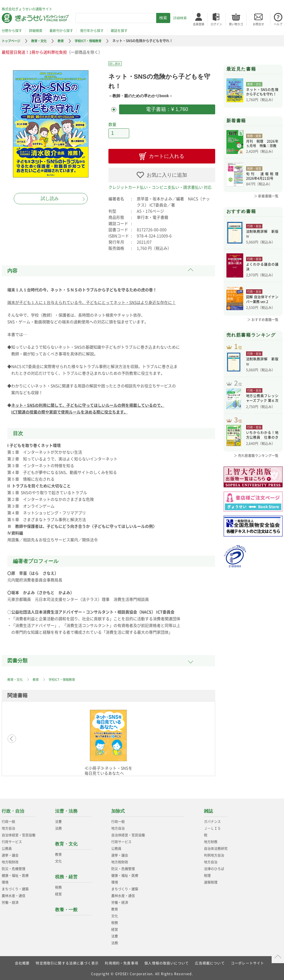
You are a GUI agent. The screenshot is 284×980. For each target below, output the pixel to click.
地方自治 (8, 827)
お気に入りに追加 (167, 174)
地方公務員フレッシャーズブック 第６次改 (262, 405)
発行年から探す (92, 31)
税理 (207, 874)
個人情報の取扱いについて (167, 962)
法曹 (58, 820)
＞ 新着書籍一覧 (266, 196)
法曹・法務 (66, 810)
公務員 (7, 847)
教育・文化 (41, 41)
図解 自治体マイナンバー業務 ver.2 (262, 300)
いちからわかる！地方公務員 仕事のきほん (262, 445)
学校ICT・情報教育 (93, 41)
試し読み (50, 198)
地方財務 (211, 840)
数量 (112, 124)
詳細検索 (180, 18)
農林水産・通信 (13, 894)
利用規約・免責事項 (121, 962)
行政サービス (12, 840)
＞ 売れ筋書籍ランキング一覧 (256, 465)
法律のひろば (214, 867)
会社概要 (22, 962)
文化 (58, 860)
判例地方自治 (214, 854)
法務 (58, 827)
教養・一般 (66, 908)
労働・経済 (10, 901)
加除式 (118, 810)
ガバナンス (212, 820)
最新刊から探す (61, 31)
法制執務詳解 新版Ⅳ (262, 234)
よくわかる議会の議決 (262, 267)
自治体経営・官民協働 (19, 834)
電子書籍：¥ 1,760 (167, 109)
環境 (5, 881)
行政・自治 (13, 810)
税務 (58, 886)
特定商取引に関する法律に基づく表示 (67, 962)
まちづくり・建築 (15, 888)
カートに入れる (167, 155)
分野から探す (12, 31)
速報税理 (211, 881)
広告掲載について (210, 962)
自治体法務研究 (216, 847)
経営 (58, 893)
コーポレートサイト (248, 962)
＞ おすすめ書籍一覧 (263, 320)
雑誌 (208, 810)
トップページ (12, 41)
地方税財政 (10, 861)
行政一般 (8, 820)
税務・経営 (66, 875)
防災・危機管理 (13, 867)
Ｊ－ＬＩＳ (212, 827)
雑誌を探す (119, 31)
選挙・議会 (10, 854)
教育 (64, 41)
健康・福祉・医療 (15, 874)
